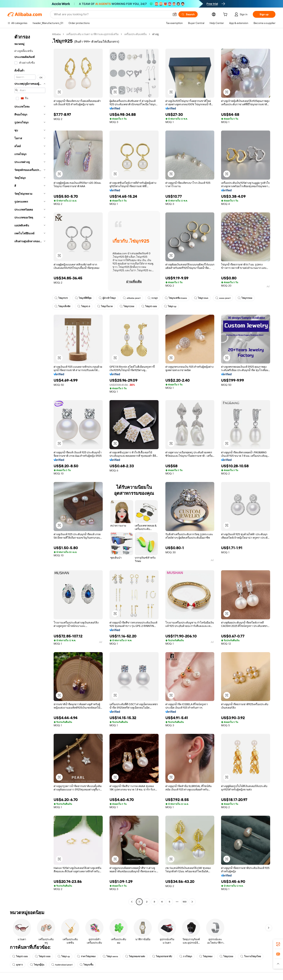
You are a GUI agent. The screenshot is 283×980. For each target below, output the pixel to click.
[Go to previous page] (132, 902)
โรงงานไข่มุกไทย (251, 956)
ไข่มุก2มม (226, 956)
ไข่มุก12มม (127, 306)
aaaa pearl (223, 298)
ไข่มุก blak (201, 298)
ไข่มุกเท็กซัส (62, 306)
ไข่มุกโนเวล (105, 306)
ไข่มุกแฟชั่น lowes (176, 298)
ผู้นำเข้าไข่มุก (107, 298)
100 (185, 902)
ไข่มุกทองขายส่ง (135, 956)
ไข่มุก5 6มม (149, 306)
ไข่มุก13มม (245, 298)
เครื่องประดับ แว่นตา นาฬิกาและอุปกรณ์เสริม (92, 34)
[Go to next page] (192, 902)
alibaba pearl (132, 298)
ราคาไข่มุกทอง (86, 956)
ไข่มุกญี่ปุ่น (37, 965)
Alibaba (56, 34)
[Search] (188, 14)
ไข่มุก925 (61, 298)
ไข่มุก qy (170, 306)
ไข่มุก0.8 (84, 306)
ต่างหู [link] (155, 34)
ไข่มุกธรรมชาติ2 (162, 956)
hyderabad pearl (62, 965)
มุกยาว (18, 965)
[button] (175, 14)
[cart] (226, 15)
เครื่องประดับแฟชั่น (135, 34)
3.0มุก (153, 298)
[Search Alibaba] (112, 14)
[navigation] (29, 468)
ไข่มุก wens (110, 956)
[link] (278, 944)
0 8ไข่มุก (186, 956)
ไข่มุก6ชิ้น (86, 965)
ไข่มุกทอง (206, 956)
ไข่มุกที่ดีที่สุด (83, 298)
